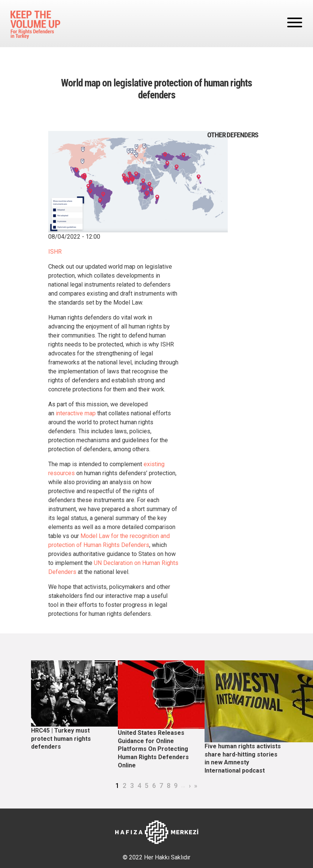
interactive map (76, 413)
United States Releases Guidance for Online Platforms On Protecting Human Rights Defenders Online (153, 749)
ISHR (55, 252)
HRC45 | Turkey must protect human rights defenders (61, 739)
